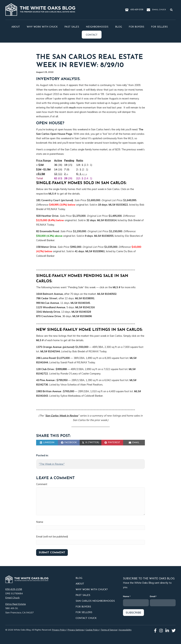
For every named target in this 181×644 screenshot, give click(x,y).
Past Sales (72, 27)
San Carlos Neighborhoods (95, 601)
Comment (42, 484)
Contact (92, 35)
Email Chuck (159, 10)
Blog (119, 27)
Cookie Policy (92, 630)
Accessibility (125, 630)
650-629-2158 (137, 10)
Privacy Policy (59, 630)
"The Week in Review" (52, 464)
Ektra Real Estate (16, 604)
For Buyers (136, 27)
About (16, 27)
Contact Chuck (86, 618)
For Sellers (159, 27)
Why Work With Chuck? (92, 590)
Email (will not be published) (52, 537)
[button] (172, 10)
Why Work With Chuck (42, 27)
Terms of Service (109, 630)
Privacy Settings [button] (76, 630)
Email (153, 597)
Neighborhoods (97, 27)
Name (40, 522)
